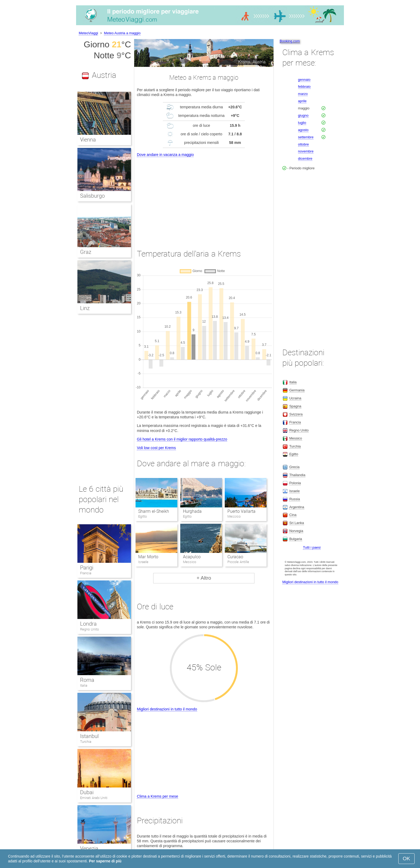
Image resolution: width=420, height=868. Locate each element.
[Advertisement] (204, 198)
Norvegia (296, 531)
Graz (86, 252)
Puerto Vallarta (241, 511)
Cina (293, 515)
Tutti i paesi (312, 547)
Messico (296, 438)
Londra (88, 624)
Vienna (88, 140)
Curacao (235, 557)
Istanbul (89, 736)
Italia (84, 685)
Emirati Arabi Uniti (94, 798)
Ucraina (295, 398)
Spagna (295, 406)
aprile (302, 101)
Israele (295, 491)
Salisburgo (92, 196)
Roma (87, 680)
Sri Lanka (297, 523)
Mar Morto (148, 557)
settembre (306, 137)
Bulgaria (296, 539)
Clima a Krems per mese (157, 796)
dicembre (305, 158)
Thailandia (297, 475)
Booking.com (290, 41)
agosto (303, 130)
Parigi (87, 568)
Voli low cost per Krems (156, 448)
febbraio (304, 87)
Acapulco (192, 557)
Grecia (294, 467)
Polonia (295, 483)
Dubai (87, 792)
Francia (86, 573)
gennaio (304, 80)
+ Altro (204, 578)
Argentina (297, 507)
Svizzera (296, 414)
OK (406, 859)
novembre (306, 151)
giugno (303, 115)
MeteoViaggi (88, 33)
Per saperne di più (105, 861)
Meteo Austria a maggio (122, 33)
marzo (303, 94)
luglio (302, 123)
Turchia (86, 742)
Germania (297, 390)
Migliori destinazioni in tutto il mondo (167, 709)
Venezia (89, 848)
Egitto (294, 454)
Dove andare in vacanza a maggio (165, 155)
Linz (85, 308)
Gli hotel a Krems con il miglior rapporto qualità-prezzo (182, 439)
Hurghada (192, 511)
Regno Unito (89, 629)
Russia (295, 499)
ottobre (303, 144)
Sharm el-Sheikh (153, 511)
